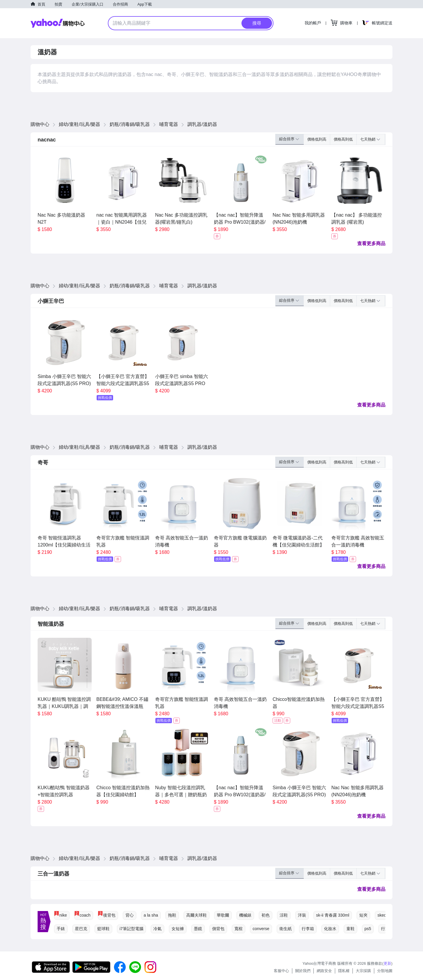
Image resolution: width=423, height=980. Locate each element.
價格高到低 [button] (343, 139)
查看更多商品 (371, 243)
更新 (387, 963)
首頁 (41, 4)
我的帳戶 (313, 23)
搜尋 (257, 23)
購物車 (346, 23)
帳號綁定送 (382, 23)
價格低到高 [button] (317, 139)
